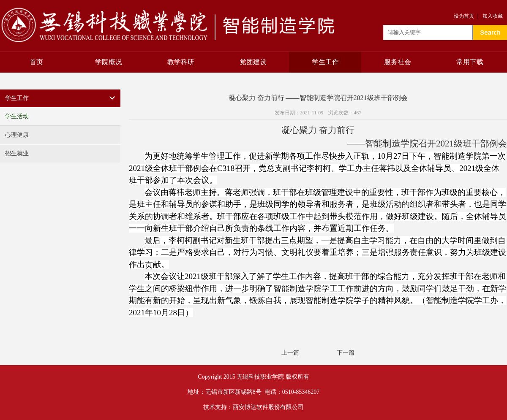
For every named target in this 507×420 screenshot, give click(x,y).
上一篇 (290, 353)
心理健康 (17, 135)
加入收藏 (493, 16)
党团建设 (253, 62)
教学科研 (181, 62)
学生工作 (325, 62)
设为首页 (464, 16)
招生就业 (17, 153)
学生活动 (17, 116)
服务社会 (398, 62)
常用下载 (470, 62)
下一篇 (346, 353)
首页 (36, 62)
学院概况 (109, 62)
